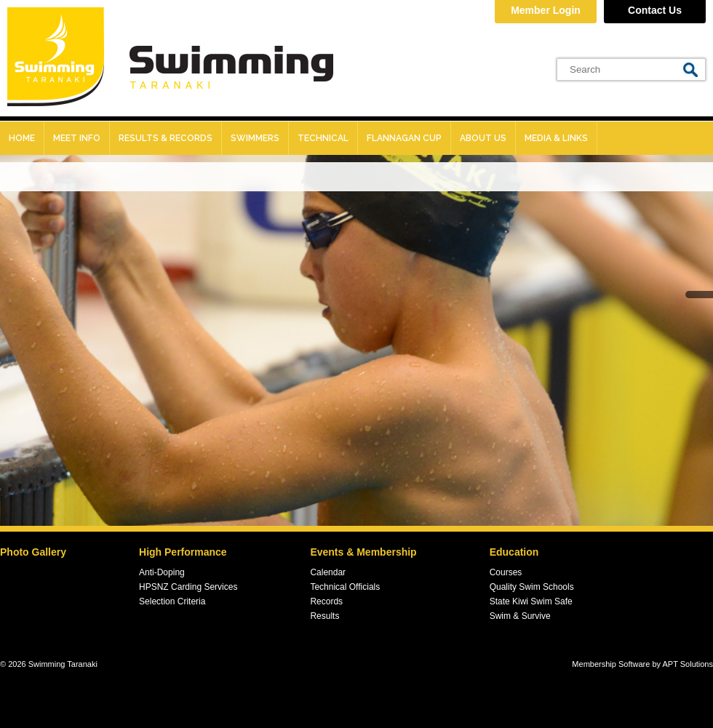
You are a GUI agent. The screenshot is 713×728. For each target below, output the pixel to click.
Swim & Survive (520, 616)
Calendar (328, 572)
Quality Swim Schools (532, 587)
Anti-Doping (162, 572)
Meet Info (77, 138)
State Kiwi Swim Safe (531, 601)
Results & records (166, 138)
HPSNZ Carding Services (188, 587)
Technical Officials (345, 587)
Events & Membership (363, 552)
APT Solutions (688, 664)
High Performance (183, 552)
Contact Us (655, 10)
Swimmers (255, 138)
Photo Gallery (33, 552)
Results (324, 616)
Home (22, 138)
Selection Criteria (172, 601)
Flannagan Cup (404, 138)
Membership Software (611, 664)
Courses (506, 572)
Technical (323, 138)
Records (326, 601)
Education (514, 552)
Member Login (546, 10)
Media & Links (556, 138)
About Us (483, 138)
